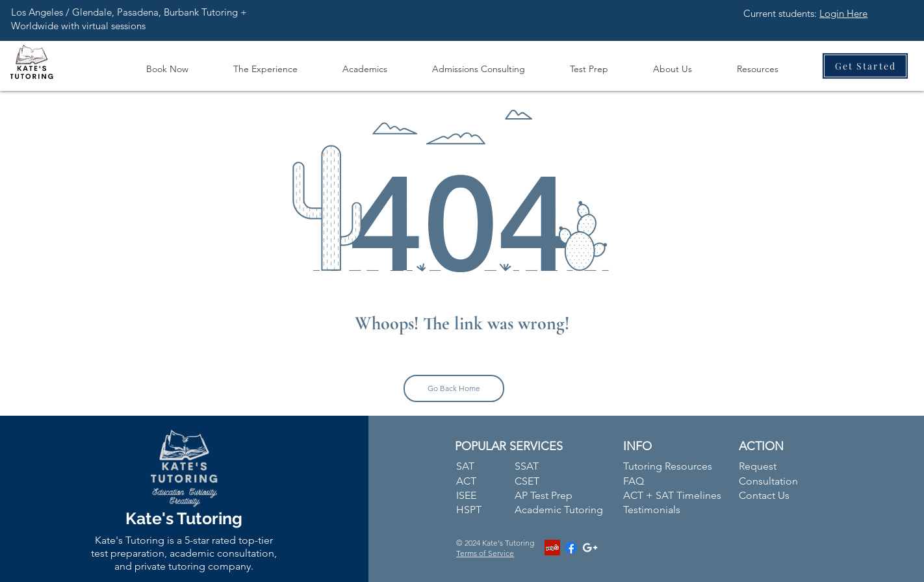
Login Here (843, 13)
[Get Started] (865, 66)
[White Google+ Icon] (590, 548)
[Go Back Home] (454, 388)
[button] (265, 63)
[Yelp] (552, 548)
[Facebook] (571, 548)
